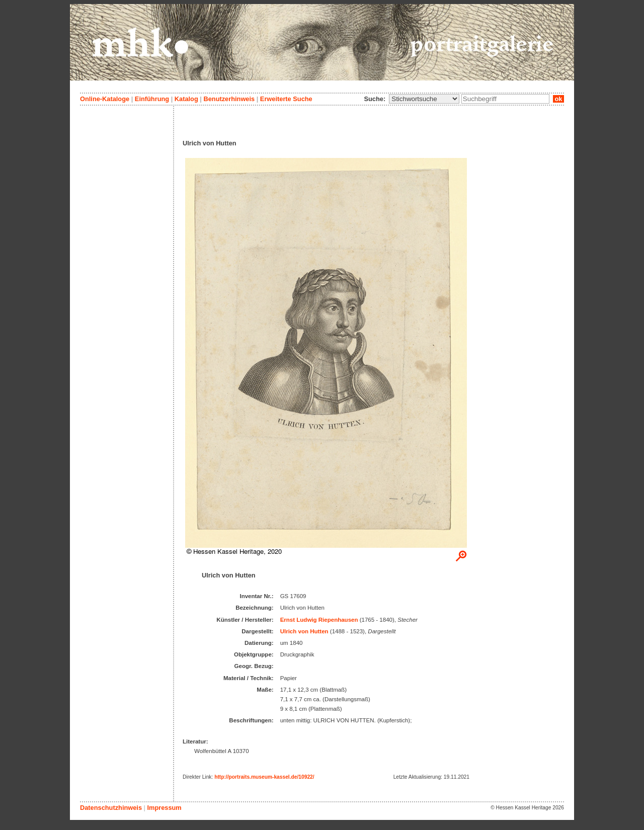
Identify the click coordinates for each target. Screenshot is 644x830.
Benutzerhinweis (229, 99)
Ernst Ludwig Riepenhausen (319, 620)
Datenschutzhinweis (111, 808)
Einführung (152, 99)
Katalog (186, 99)
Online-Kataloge (105, 99)
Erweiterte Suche (286, 99)
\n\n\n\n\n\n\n (424, 99)
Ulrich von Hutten (304, 631)
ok (558, 99)
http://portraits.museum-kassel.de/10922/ (264, 777)
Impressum (164, 808)
